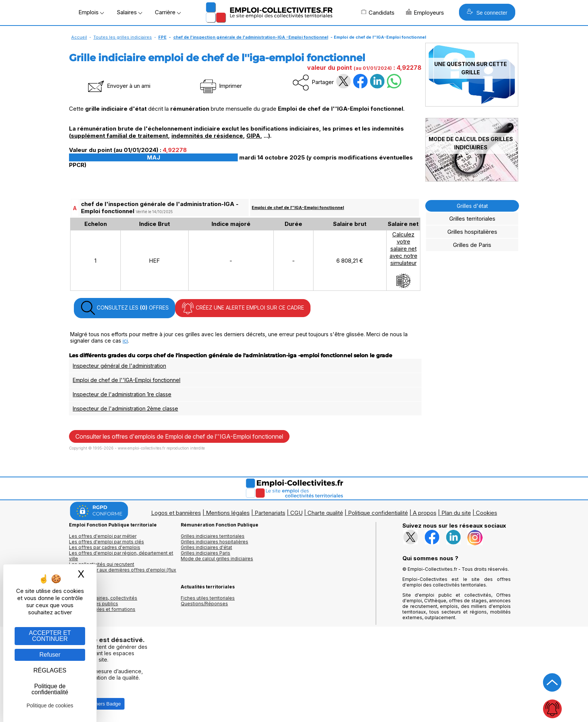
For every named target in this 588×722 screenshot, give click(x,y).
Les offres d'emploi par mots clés (106, 542)
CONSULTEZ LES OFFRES (124, 308)
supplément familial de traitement (119, 136)
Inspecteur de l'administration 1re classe (122, 394)
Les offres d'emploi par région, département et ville (121, 556)
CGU (296, 513)
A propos (425, 513)
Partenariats (270, 513)
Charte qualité (325, 513)
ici (125, 341)
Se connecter (487, 12)
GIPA (253, 136)
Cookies (487, 513)
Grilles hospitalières (472, 232)
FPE (162, 37)
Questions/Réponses (204, 604)
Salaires (129, 12)
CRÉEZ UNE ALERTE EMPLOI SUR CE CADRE (243, 308)
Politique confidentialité (378, 513)
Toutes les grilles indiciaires (123, 37)
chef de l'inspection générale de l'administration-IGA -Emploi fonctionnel (251, 37)
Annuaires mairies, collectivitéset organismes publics (103, 601)
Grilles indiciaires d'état (206, 547)
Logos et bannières (176, 513)
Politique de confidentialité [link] (50, 689)
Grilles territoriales (472, 219)
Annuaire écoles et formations (102, 609)
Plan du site (456, 513)
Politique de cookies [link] (50, 705)
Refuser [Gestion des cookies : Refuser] (50, 655)
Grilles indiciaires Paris (205, 553)
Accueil (79, 37)
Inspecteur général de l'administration (119, 366)
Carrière (168, 12)
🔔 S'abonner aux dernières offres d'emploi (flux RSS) (123, 573)
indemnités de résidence (207, 136)
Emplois (91, 12)
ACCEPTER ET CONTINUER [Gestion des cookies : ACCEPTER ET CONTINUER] (50, 636)
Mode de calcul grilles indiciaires (217, 559)
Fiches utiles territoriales (208, 598)
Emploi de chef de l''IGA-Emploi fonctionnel (298, 208)
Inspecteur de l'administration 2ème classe (125, 408)
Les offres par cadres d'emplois (105, 547)
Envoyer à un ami (118, 86)
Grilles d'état (472, 206)
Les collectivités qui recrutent (102, 564)
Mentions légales (228, 513)
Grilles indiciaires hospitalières (214, 542)
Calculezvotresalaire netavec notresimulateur (403, 260)
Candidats (378, 12)
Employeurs (425, 12)
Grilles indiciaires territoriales (213, 536)
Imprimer (220, 86)
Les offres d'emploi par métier (103, 536)
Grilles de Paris (472, 245)
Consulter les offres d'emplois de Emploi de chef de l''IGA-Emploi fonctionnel (179, 436)
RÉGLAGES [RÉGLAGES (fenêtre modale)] (50, 670)
